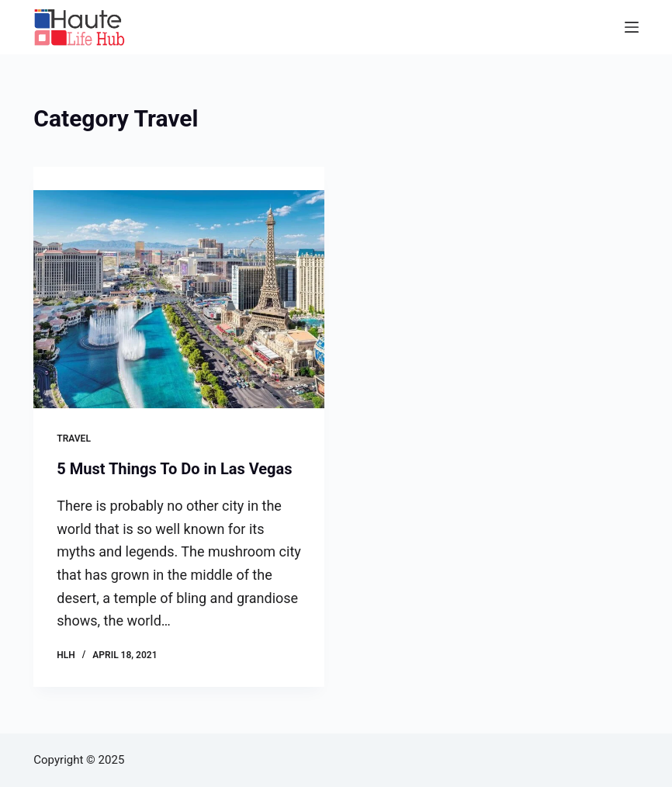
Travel (74, 439)
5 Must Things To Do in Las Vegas (174, 469)
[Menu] (632, 27)
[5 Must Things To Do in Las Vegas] (179, 299)
